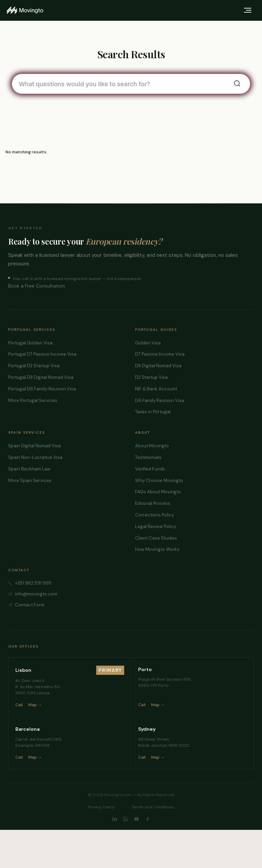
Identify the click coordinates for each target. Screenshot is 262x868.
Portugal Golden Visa (30, 343)
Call (19, 705)
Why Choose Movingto (159, 480)
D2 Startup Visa (151, 377)
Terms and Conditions (153, 807)
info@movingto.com (36, 594)
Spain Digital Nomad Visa (34, 446)
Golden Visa (148, 343)
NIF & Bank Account (156, 389)
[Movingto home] (25, 10)
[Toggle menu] (248, 10)
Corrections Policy (155, 515)
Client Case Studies (156, 538)
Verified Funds (150, 469)
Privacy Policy (101, 807)
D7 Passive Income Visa (160, 354)
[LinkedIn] (115, 819)
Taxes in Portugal (153, 412)
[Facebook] (147, 819)
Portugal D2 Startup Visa (34, 366)
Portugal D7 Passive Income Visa (42, 354)
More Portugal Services (33, 400)
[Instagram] (126, 819)
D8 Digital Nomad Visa (158, 366)
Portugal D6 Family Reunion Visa (42, 389)
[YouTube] (136, 819)
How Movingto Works (157, 549)
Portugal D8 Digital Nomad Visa (41, 377)
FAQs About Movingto (158, 492)
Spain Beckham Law (29, 469)
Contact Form (30, 605)
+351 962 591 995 (33, 583)
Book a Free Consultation (37, 286)
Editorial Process (153, 503)
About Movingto (152, 446)
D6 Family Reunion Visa (160, 400)
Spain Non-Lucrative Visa (35, 457)
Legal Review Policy (156, 526)
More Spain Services (30, 480)
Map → (35, 705)
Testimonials (148, 457)
